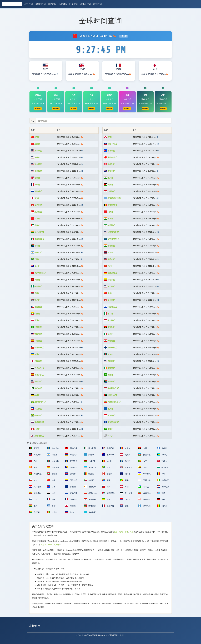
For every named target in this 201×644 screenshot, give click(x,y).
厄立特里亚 (108, 494)
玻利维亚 (53, 467)
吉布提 (144, 486)
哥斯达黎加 (144, 481)
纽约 (36, 157)
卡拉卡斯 (110, 144)
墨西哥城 (37, 239)
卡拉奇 (37, 388)
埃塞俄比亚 (144, 494)
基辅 (36, 354)
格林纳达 (90, 506)
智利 (33, 480)
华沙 (36, 320)
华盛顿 (37, 171)
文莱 (143, 467)
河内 (109, 266)
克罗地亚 (35, 486)
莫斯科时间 (86, 4)
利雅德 (37, 327)
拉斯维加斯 (111, 232)
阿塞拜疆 (144, 454)
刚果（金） (106, 481)
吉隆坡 (37, 334)
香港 (36, 280)
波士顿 (110, 286)
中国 (51, 480)
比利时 (107, 461)
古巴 (51, 486)
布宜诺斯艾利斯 (113, 198)
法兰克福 (110, 273)
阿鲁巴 (89, 454)
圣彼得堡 (37, 422)
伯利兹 (125, 461)
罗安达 (110, 327)
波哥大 (110, 280)
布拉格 (37, 307)
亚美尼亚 (71, 454)
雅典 (109, 409)
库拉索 (70, 486)
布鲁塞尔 (110, 205)
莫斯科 (37, 191)
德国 (161, 499)
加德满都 (37, 436)
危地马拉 (144, 506)
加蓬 (106, 499)
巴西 (36, 259)
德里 (109, 218)
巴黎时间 (74, 4)
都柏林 (110, 368)
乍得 (161, 474)
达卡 (109, 354)
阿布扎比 (110, 395)
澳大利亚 (108, 454)
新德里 (110, 246)
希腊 (51, 506)
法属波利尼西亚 (90, 500)
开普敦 (110, 381)
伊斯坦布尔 (38, 273)
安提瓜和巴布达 (35, 455)
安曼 (109, 185)
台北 (36, 218)
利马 (36, 429)
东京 (36, 198)
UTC (108, 436)
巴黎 (36, 185)
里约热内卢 (38, 402)
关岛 (124, 506)
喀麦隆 (89, 474)
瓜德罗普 (108, 506)
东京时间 (97, 4)
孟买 (109, 178)
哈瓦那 (110, 151)
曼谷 (109, 252)
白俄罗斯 (90, 461)
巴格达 (110, 191)
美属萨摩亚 (108, 449)
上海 (36, 144)
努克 (109, 137)
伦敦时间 (63, 4)
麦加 (109, 429)
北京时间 (28, 4)
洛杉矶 (37, 151)
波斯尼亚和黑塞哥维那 (71, 468)
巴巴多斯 (71, 461)
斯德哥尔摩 (111, 239)
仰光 (36, 314)
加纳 (33, 506)
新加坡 (37, 212)
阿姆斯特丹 (111, 388)
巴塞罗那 (37, 375)
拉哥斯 (37, 286)
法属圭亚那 (71, 500)
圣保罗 (37, 415)
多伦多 (37, 205)
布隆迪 (52, 474)
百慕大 (162, 461)
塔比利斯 (110, 157)
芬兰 (33, 499)
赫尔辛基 (110, 347)
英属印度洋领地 (126, 468)
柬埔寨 (70, 474)
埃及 (51, 493)
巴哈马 (162, 454)
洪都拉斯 (90, 512)
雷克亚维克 (111, 422)
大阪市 (37, 361)
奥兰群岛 (53, 448)
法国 (51, 499)
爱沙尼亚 (126, 493)
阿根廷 (37, 252)
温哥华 (110, 300)
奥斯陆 (110, 164)
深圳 (109, 293)
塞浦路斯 (90, 486)
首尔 (36, 300)
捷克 (106, 486)
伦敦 (36, 178)
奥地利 (125, 454)
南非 (36, 246)
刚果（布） (124, 481)
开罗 (36, 293)
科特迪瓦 (163, 480)
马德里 (37, 341)
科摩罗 (89, 480)
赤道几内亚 (90, 494)
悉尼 (36, 266)
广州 (109, 212)
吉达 (109, 375)
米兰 (109, 314)
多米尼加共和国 (163, 487)
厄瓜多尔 (35, 493)
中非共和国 (144, 475)
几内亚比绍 (35, 513)
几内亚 (162, 506)
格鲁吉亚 (144, 499)
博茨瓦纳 (90, 467)
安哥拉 (144, 448)
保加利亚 (163, 467)
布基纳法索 (35, 475)
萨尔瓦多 (71, 493)
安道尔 (125, 448)
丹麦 (124, 486)
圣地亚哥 (37, 347)
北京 (36, 137)
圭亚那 (52, 512)
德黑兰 (110, 225)
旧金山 (37, 381)
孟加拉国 (53, 461)
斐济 (161, 493)
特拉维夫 (110, 307)
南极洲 (162, 448)
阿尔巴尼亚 (71, 449)
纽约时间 (52, 4)
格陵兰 (70, 506)
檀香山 (110, 259)
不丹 (33, 467)
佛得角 (125, 474)
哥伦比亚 (71, 480)
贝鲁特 (110, 341)
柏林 (36, 395)
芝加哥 (37, 164)
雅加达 (110, 415)
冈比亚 (125, 499)
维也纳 (110, 320)
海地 (70, 512)
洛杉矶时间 (40, 4)
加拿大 (107, 474)
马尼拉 (37, 409)
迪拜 (36, 225)
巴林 (33, 461)
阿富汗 (34, 448)
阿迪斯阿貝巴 (112, 402)
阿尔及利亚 (90, 449)
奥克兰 (110, 171)
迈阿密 (110, 361)
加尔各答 (37, 232)
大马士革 (37, 368)
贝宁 (143, 461)
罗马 (109, 334)
